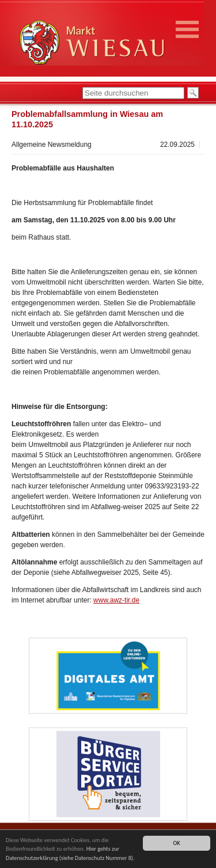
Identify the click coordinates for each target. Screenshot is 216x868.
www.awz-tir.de (116, 600)
